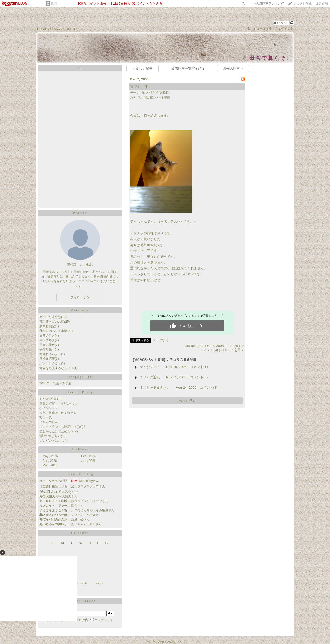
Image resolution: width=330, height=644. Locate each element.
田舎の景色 (47, 345)
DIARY (55, 29)
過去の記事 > (233, 68)
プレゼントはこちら (53, 441)
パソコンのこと (50, 363)
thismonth (80, 583)
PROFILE (71, 29)
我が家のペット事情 (53, 331)
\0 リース (46, 417)
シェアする (160, 340)
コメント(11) (200, 367)
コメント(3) (209, 350)
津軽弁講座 (47, 359)
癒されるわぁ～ (50, 354)
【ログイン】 (284, 29)
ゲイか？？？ (49, 408)
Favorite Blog (80, 474)
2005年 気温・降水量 (55, 383)
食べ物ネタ (47, 340)
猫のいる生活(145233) (156, 93)
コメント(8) (199, 377)
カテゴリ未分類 (50, 317)
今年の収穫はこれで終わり (58, 413)
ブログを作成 (302, 4)
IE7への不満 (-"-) (51, 399)
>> (268, 4)
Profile (80, 213)
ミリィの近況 (49, 422)
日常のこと (47, 336)
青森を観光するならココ (56, 368)
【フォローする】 (259, 29)
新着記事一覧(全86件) (188, 68)
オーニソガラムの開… (55, 481)
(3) (147, 86)
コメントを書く (232, 350)
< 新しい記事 (143, 68)
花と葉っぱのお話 (52, 322)
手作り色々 (47, 349)
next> (100, 583)
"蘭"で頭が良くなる (53, 436)
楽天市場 (322, 4)
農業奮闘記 (47, 326)
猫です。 (137, 86)
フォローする (80, 297)
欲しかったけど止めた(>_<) (59, 431)
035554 (281, 23)
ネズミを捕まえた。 (155, 387)
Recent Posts (80, 392)
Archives (80, 449)
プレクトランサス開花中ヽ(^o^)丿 (63, 427)
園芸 (54, 4)
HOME (42, 29)
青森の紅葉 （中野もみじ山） (60, 404)
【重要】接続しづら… (55, 486)
